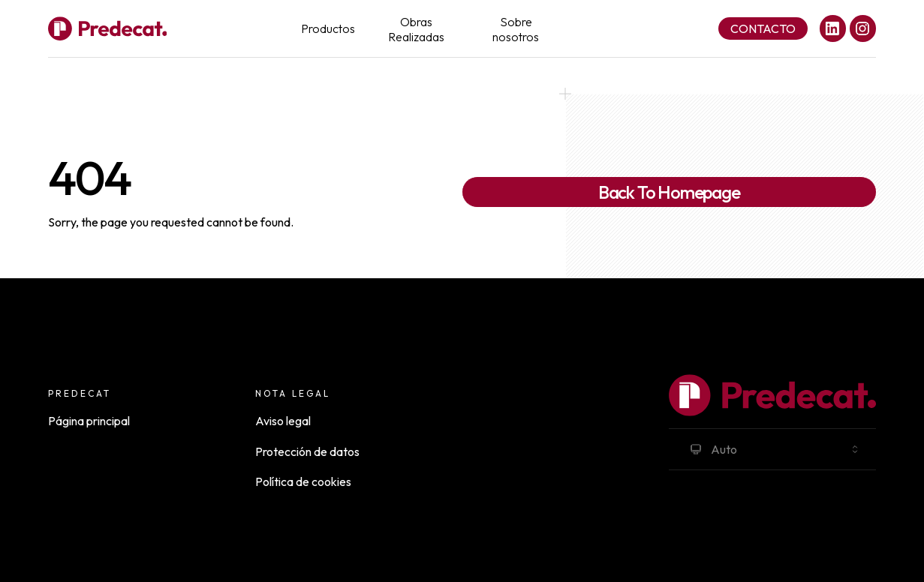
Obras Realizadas (416, 29)
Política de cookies (303, 481)
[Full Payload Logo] (107, 28)
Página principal (89, 421)
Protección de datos (307, 451)
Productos (328, 28)
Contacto (763, 28)
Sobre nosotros (516, 29)
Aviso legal (283, 421)
